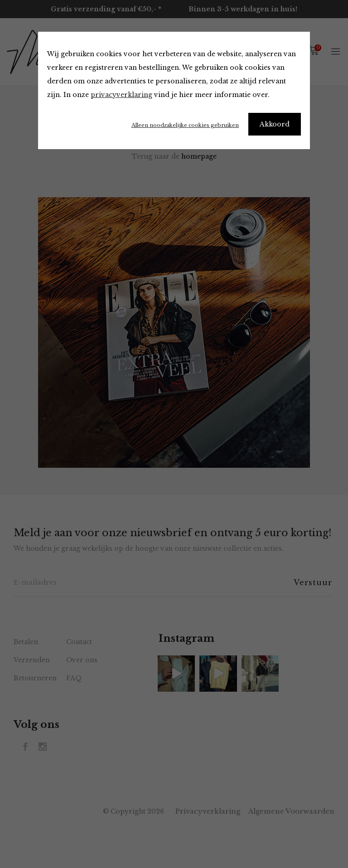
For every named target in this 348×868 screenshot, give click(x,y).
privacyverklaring (121, 95)
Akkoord (275, 124)
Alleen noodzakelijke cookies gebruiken (185, 125)
